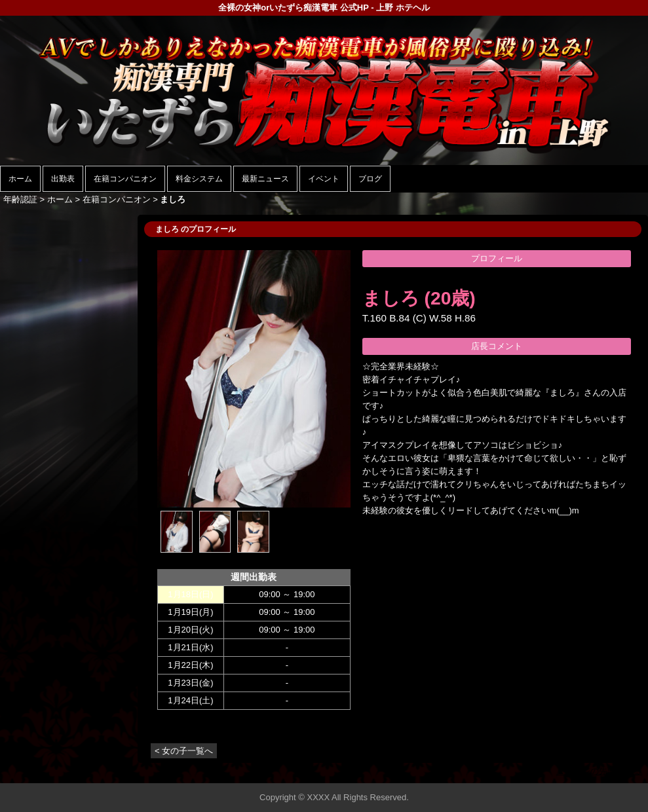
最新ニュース (265, 179)
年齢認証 (20, 199)
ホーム (20, 179)
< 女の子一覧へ (184, 751)
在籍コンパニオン (125, 179)
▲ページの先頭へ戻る (599, 771)
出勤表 (63, 179)
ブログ (370, 179)
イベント (324, 179)
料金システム (199, 179)
